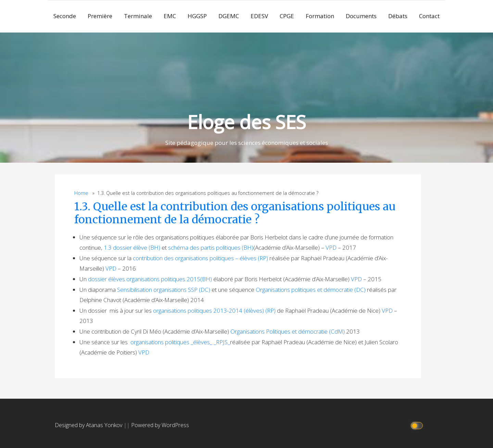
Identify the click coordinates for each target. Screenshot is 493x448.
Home (81, 193)
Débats (398, 16)
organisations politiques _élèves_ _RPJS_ (180, 342)
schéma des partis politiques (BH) (211, 247)
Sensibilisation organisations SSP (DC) (164, 290)
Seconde (65, 16)
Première (100, 16)
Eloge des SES (247, 122)
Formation (320, 16)
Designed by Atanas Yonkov (89, 425)
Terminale (138, 16)
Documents (361, 16)
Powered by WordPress (160, 425)
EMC (170, 16)
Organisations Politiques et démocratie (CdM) (288, 331)
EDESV (259, 16)
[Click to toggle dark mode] (418, 425)
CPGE (287, 16)
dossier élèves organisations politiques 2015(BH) (150, 279)
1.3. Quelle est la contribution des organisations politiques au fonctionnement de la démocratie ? (235, 213)
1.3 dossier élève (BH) (132, 247)
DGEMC (229, 16)
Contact (429, 16)
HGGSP (197, 16)
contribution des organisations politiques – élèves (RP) (200, 258)
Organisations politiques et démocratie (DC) (311, 290)
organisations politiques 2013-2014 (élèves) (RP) (214, 310)
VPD (331, 247)
